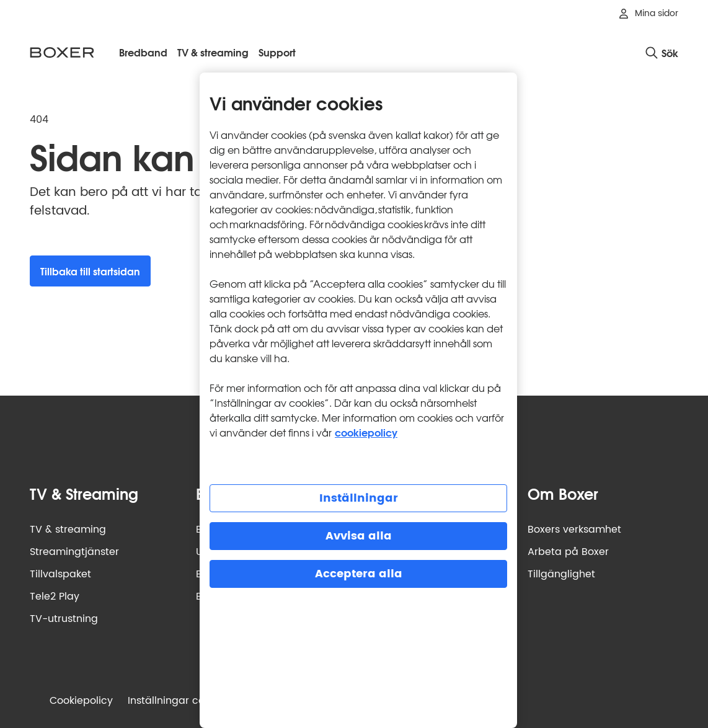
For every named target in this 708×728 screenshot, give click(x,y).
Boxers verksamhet (574, 530)
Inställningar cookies (179, 701)
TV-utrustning (64, 619)
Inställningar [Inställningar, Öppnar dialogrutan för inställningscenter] (359, 498)
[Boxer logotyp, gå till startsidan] (62, 52)
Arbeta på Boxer (568, 552)
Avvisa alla (359, 536)
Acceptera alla (359, 574)
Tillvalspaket (60, 574)
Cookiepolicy (81, 701)
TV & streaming (68, 530)
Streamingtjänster (74, 552)
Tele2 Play (55, 597)
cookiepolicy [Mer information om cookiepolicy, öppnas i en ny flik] (366, 432)
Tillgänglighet (561, 574)
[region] (358, 400)
